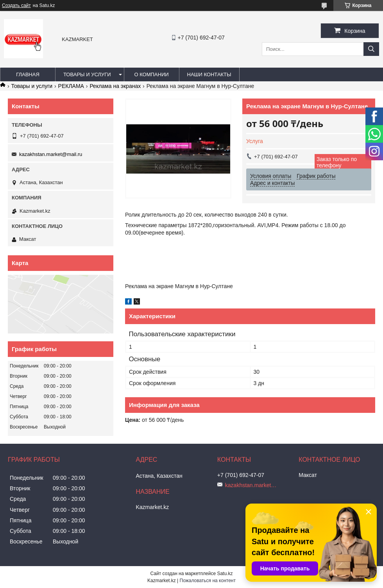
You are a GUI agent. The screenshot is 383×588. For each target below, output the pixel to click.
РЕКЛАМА (71, 86)
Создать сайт (16, 5)
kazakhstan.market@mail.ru (51, 154)
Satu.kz (225, 574)
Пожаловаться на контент (208, 581)
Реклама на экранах (115, 86)
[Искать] (371, 49)
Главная (28, 74)
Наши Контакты (209, 74)
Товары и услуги (87, 74)
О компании (151, 74)
